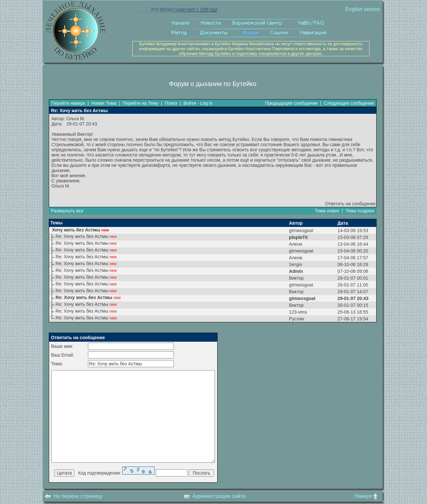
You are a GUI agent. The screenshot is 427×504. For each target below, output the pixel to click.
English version (363, 9)
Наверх (367, 496)
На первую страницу (74, 496)
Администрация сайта (214, 496)
